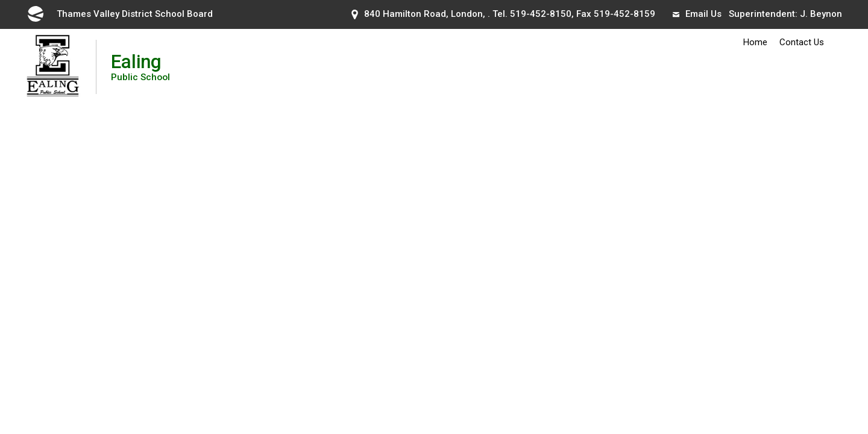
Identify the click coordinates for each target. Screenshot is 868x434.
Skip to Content (0, 0)
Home (755, 42)
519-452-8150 (541, 14)
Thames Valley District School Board (119, 14)
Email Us (697, 14)
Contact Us (802, 42)
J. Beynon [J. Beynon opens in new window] (821, 14)
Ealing (140, 67)
